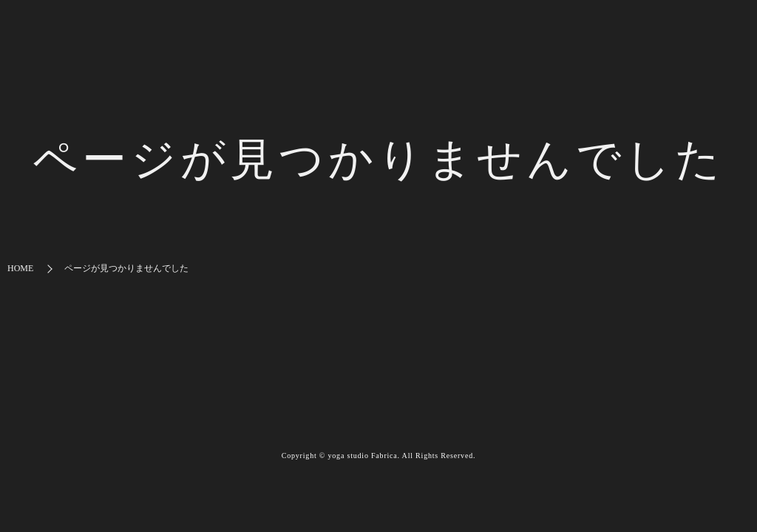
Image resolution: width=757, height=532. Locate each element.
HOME (20, 268)
